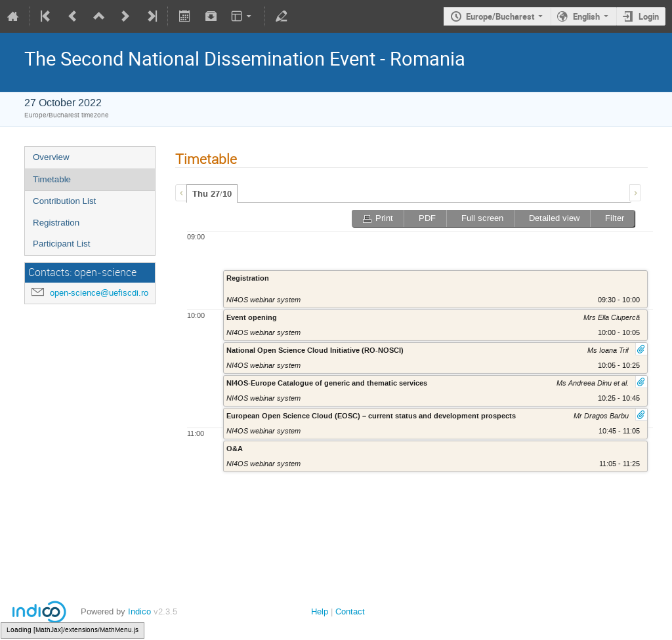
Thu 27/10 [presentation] (212, 194)
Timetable (52, 179)
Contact (350, 611)
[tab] (212, 193)
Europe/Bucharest (500, 16)
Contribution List (64, 201)
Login (649, 16)
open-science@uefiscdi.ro (99, 293)
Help (320, 611)
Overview (51, 157)
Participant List (61, 244)
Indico (139, 611)
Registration (56, 223)
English (586, 16)
